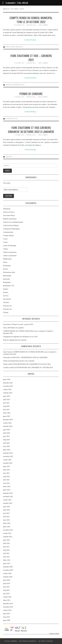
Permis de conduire (31, 94)
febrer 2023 (7, 487)
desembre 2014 (8, 604)
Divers (5, 262)
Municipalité (19, 47)
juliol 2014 (7, 614)
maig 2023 (7, 476)
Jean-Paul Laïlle (31, 25)
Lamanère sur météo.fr (54, 634)
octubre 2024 (7, 423)
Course (5, 239)
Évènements (7, 266)
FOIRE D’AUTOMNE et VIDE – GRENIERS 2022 (31, 58)
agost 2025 (7, 396)
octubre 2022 (7, 500)
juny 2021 (6, 547)
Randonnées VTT (9, 286)
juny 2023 (6, 473)
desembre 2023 (8, 453)
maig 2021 (7, 550)
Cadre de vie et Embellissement (13, 222)
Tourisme (6, 302)
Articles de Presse (9, 212)
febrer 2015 (7, 600)
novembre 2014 (8, 607)
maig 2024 (7, 440)
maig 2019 (7, 590)
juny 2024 (6, 436)
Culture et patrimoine (10, 252)
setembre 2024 (8, 426)
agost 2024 (7, 430)
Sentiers (6, 289)
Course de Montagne (10, 246)
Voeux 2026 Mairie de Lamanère (13, 328)
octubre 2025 (7, 390)
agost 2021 (7, 540)
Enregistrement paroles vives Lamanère (22, 361)
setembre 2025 (8, 393)
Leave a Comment (43, 25)
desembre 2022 (8, 493)
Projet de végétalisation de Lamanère (15, 340)
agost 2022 (7, 507)
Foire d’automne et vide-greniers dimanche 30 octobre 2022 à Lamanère (31, 130)
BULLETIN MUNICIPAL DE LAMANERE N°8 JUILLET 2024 (30, 364)
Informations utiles (19, 85)
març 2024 (6, 446)
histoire (5, 269)
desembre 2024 (8, 420)
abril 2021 (6, 553)
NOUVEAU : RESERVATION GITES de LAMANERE (30, 358)
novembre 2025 (8, 386)
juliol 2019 (7, 584)
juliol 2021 (7, 543)
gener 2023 (7, 490)
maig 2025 (7, 406)
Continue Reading (31, 40)
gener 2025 (7, 416)
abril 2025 (6, 410)
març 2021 (6, 557)
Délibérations (7, 259)
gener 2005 (7, 620)
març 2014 (6, 617)
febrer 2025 (7, 413)
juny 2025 (6, 403)
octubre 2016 (7, 597)
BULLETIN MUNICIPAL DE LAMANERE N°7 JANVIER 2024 (32, 368)
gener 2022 (7, 527)
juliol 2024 (7, 433)
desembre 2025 (8, 383)
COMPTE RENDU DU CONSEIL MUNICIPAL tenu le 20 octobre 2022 (31, 20)
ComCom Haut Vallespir (11, 226)
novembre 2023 (8, 456)
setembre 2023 (8, 463)
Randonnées (7, 282)
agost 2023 (7, 466)
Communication (8, 232)
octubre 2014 (7, 610)
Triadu (5, 361)
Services (6, 296)
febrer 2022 (7, 523)
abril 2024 (6, 443)
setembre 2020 (8, 577)
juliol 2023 (7, 470)
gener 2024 (7, 450)
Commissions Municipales (11, 229)
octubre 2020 (7, 573)
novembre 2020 (8, 570)
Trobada (6, 312)
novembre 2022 (8, 497)
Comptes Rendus (10, 47)
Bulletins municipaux (10, 219)
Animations (9, 85)
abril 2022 (6, 517)
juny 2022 (6, 513)
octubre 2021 (7, 533)
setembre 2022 (8, 503)
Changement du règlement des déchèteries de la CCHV (20, 337)
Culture (5, 249)
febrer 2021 (7, 560)
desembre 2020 (8, 567)
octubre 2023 (7, 460)
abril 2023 (6, 480)
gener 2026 (7, 379)
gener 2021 (7, 563)
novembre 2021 (8, 530)
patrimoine (7, 279)
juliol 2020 (7, 580)
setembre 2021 (8, 537)
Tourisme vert (8, 306)
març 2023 (6, 483)
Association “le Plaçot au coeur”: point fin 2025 (18, 324)
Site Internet (7, 299)
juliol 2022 (7, 510)
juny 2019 (6, 587)
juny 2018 (6, 594)
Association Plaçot (9, 215)
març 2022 (6, 520)
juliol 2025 (7, 400)
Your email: (7, 183)
